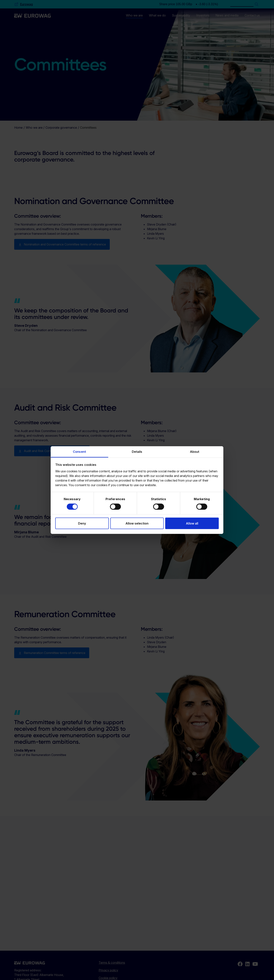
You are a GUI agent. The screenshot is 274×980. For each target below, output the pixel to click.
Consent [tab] (79, 452)
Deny (82, 523)
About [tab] (195, 452)
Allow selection (137, 523)
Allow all (192, 523)
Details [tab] (137, 452)
